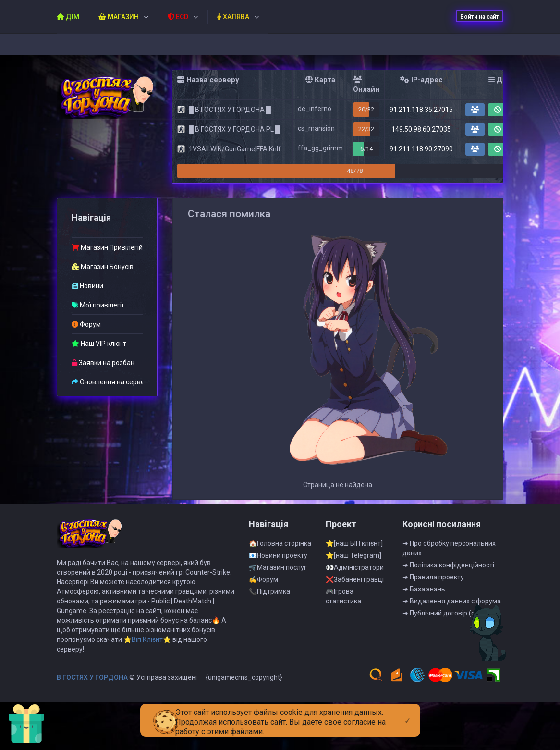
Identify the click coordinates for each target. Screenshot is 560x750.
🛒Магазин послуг (278, 571)
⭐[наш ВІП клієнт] (354, 547)
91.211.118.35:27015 (421, 110)
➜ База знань (424, 593)
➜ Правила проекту (433, 581)
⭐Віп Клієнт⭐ (147, 643)
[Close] (408, 713)
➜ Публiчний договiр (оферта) (450, 617)
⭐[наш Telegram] (353, 559)
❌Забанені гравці (355, 583)
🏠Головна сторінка (280, 547)
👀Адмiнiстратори (355, 571)
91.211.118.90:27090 (421, 149)
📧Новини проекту (278, 559)
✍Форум (263, 583)
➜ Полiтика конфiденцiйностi (448, 569)
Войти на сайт (480, 17)
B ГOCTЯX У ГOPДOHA (92, 681)
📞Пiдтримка (269, 595)
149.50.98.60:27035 (421, 129)
